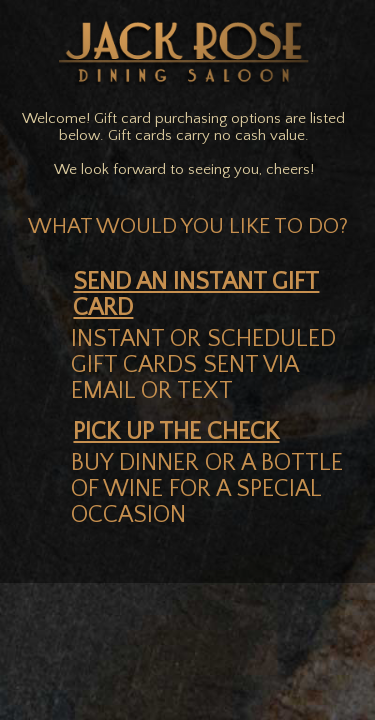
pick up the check (176, 432)
